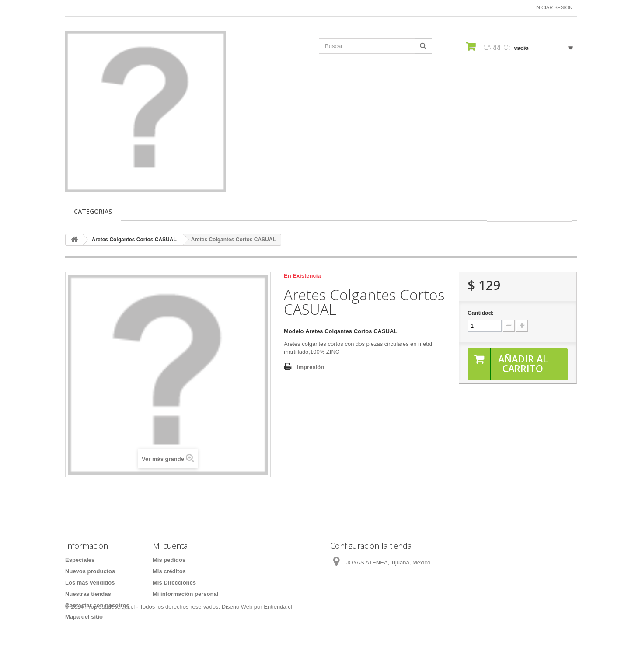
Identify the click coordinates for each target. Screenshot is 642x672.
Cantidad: (481, 313)
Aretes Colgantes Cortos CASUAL (134, 240)
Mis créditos (169, 571)
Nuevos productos (90, 571)
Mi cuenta (170, 546)
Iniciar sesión (554, 7)
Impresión (311, 367)
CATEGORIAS (93, 211)
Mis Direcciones (174, 583)
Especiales (80, 560)
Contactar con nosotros (97, 605)
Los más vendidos (90, 583)
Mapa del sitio (84, 617)
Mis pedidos (169, 560)
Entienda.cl (278, 648)
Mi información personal (185, 594)
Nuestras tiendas (88, 594)
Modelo (294, 331)
